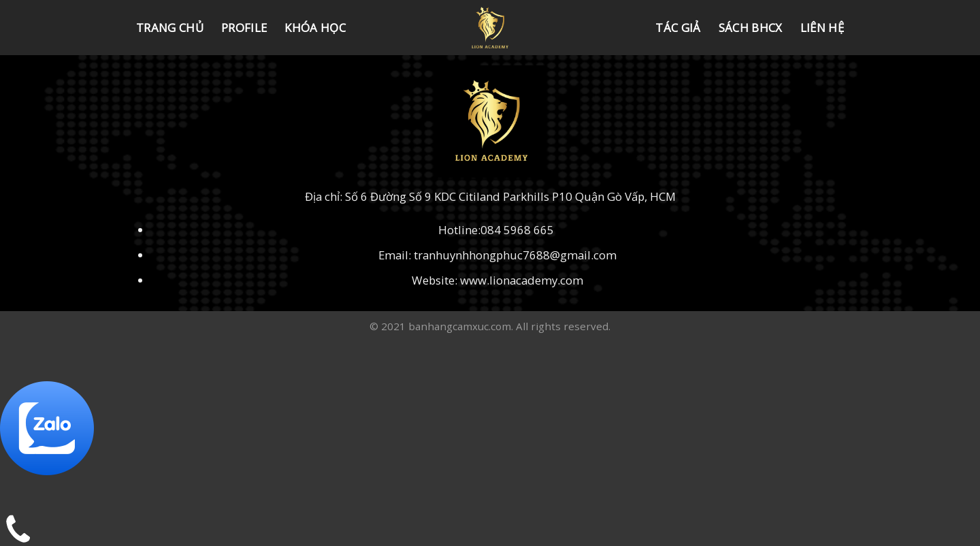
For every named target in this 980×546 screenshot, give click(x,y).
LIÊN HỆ (822, 28)
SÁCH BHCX (751, 28)
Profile (244, 28)
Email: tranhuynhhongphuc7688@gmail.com (497, 255)
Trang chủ (170, 28)
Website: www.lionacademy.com (497, 280)
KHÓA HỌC (315, 28)
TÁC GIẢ (678, 28)
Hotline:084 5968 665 (497, 230)
